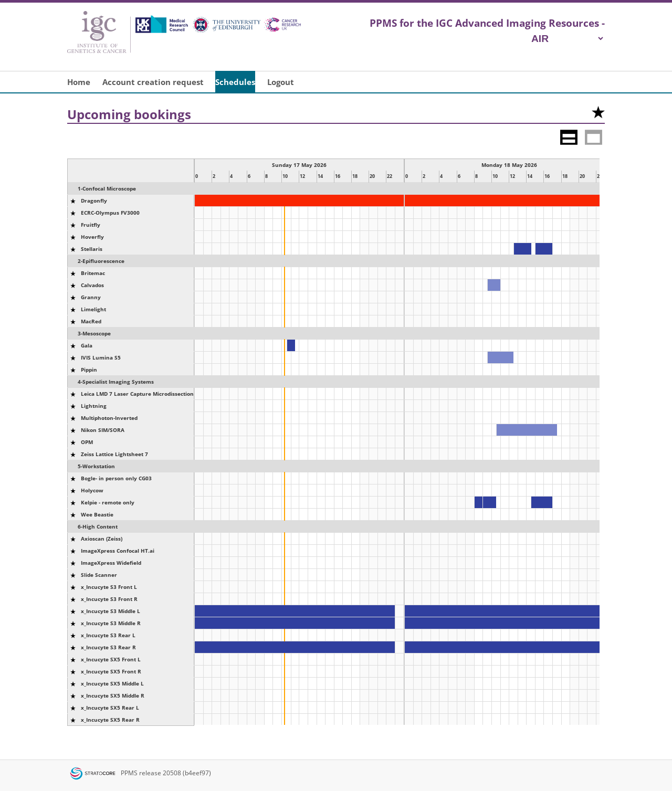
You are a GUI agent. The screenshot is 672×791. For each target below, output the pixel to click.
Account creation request (153, 82)
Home (79, 82)
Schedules (235, 82)
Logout (281, 82)
